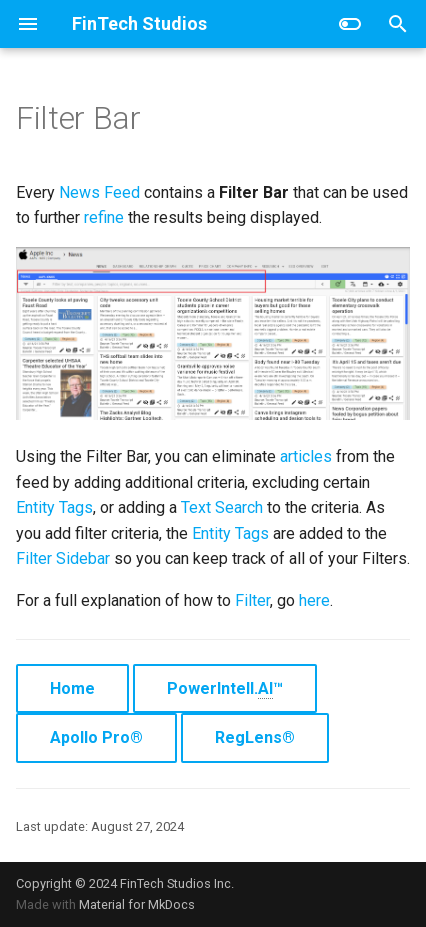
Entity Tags (54, 507)
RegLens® (255, 737)
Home (72, 688)
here (314, 600)
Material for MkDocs (137, 904)
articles (306, 456)
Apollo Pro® (96, 737)
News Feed (99, 192)
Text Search (222, 507)
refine (104, 217)
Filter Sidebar (63, 558)
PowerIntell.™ (225, 689)
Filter (252, 600)
